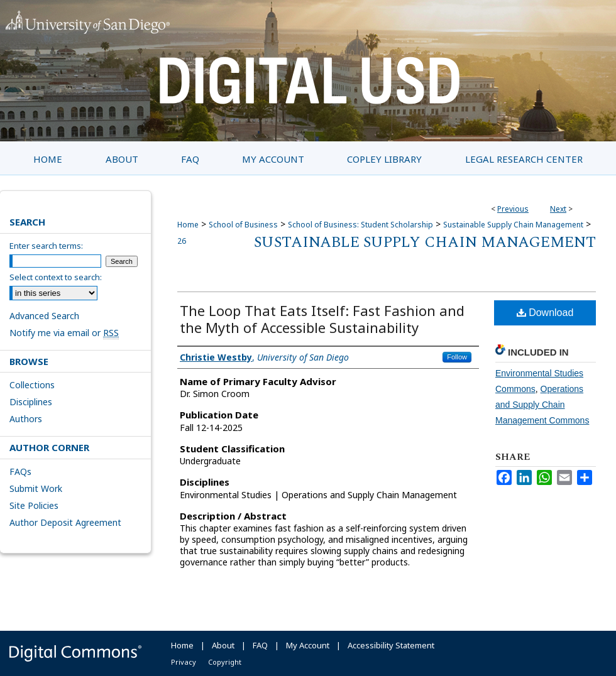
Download (545, 313)
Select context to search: (56, 277)
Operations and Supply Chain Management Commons (542, 405)
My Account (308, 645)
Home (188, 225)
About (223, 645)
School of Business (243, 225)
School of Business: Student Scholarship (360, 225)
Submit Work (36, 488)
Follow (457, 357)
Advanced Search (44, 316)
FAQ (260, 645)
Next (558, 209)
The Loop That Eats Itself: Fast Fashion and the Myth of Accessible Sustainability (322, 319)
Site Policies (34, 505)
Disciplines (31, 402)
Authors (26, 419)
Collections (32, 385)
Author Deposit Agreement (65, 522)
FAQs (20, 472)
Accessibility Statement (391, 645)
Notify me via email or (64, 333)
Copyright (225, 662)
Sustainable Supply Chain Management (513, 225)
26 (182, 241)
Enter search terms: (46, 246)
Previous (513, 209)
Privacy (184, 662)
